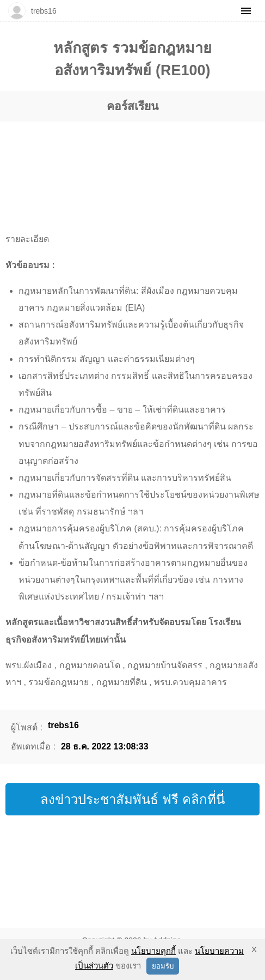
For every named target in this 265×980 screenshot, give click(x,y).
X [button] (254, 949)
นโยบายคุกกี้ (153, 951)
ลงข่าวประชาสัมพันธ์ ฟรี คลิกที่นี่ (132, 799)
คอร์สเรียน (132, 106)
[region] (122, 164)
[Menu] (246, 11)
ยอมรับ (163, 966)
